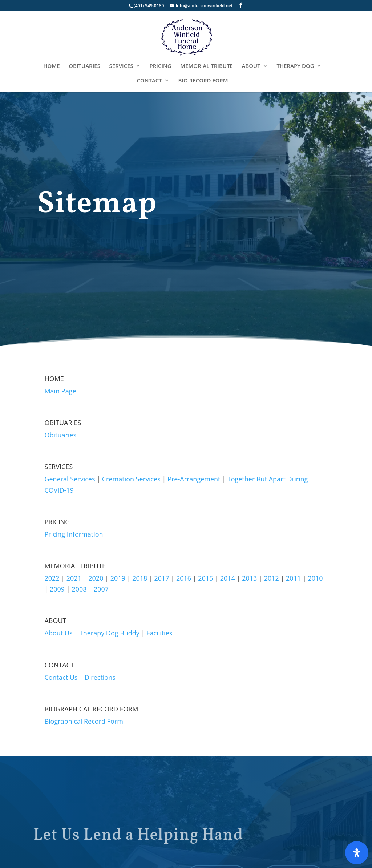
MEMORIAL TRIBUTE (206, 66)
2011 (293, 578)
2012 (272, 578)
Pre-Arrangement (194, 479)
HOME (51, 66)
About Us (58, 633)
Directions (100, 677)
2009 (57, 589)
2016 (184, 578)
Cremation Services (131, 479)
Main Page (60, 391)
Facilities (159, 633)
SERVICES (121, 66)
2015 (205, 578)
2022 (52, 578)
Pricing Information (74, 534)
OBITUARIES (84, 66)
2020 (96, 578)
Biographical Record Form (84, 721)
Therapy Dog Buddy (110, 633)
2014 (228, 578)
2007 (101, 589)
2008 (79, 589)
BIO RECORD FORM (203, 81)
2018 (140, 578)
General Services (70, 479)
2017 (162, 578)
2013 (249, 578)
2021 (74, 578)
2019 (118, 578)
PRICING (161, 66)
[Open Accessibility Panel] (357, 853)
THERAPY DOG (295, 66)
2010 (315, 578)
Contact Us (61, 677)
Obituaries (60, 435)
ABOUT (251, 66)
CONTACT (149, 81)
